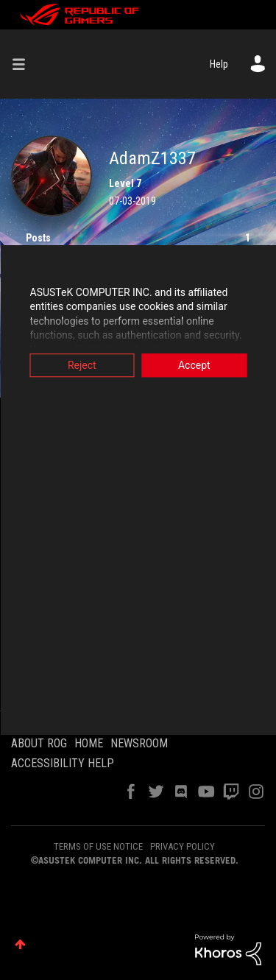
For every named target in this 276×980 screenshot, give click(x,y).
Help (219, 64)
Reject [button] (82, 365)
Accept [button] (194, 365)
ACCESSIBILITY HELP (63, 763)
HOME (89, 743)
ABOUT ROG (39, 743)
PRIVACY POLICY (183, 846)
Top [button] (20, 944)
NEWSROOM (139, 743)
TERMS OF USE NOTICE (98, 846)
